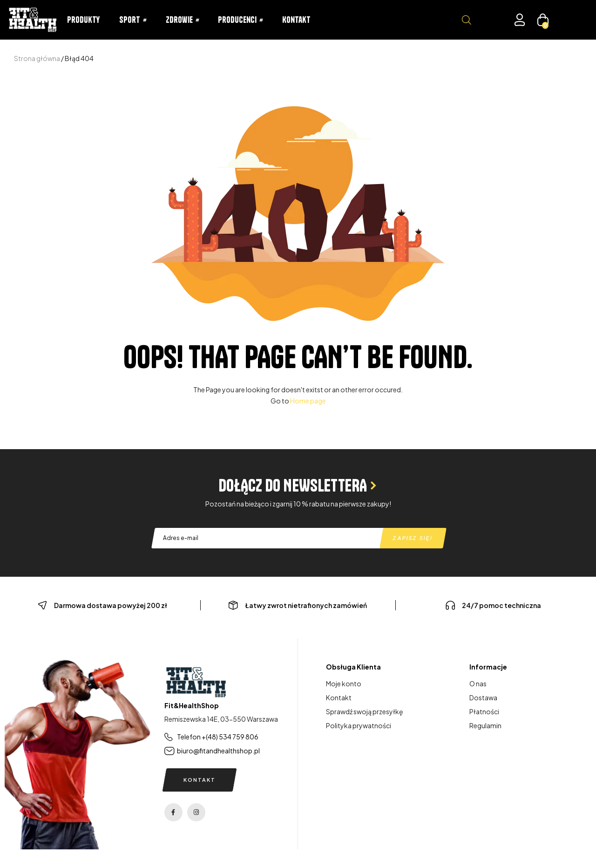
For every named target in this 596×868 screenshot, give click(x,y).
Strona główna (37, 58)
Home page (308, 401)
